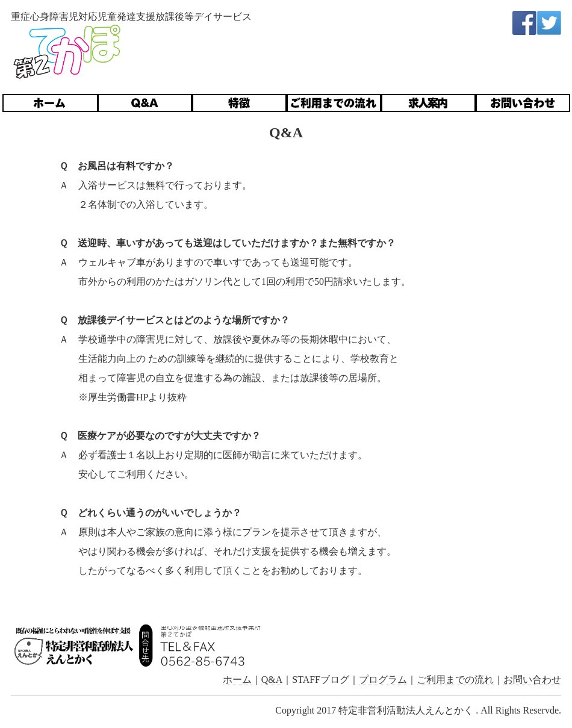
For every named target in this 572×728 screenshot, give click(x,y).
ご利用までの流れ (455, 680)
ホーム (237, 680)
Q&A (272, 680)
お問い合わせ (532, 680)
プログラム (383, 680)
